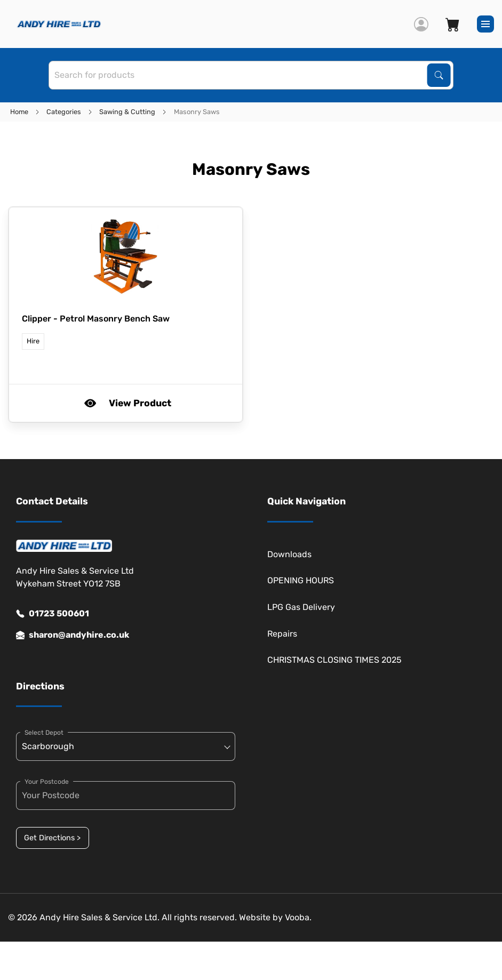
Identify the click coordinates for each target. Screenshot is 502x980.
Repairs (282, 634)
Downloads (289, 554)
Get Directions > (52, 838)
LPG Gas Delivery (301, 607)
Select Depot (44, 733)
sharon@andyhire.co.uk (73, 635)
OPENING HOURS (301, 580)
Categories (64, 112)
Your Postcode (47, 782)
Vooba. (298, 917)
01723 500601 (53, 614)
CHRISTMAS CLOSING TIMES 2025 (334, 660)
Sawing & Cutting (127, 112)
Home (19, 112)
